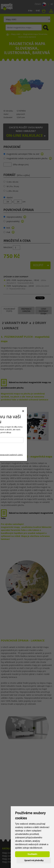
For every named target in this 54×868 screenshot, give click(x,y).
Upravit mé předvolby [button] (34, 860)
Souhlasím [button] (32, 854)
